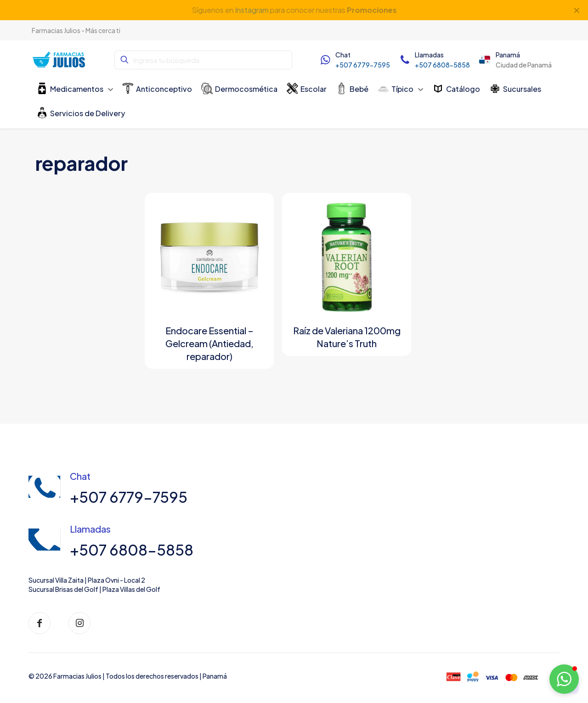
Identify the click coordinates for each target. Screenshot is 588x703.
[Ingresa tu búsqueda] (203, 60)
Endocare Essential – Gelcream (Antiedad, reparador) (209, 343)
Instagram (251, 10)
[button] (564, 679)
